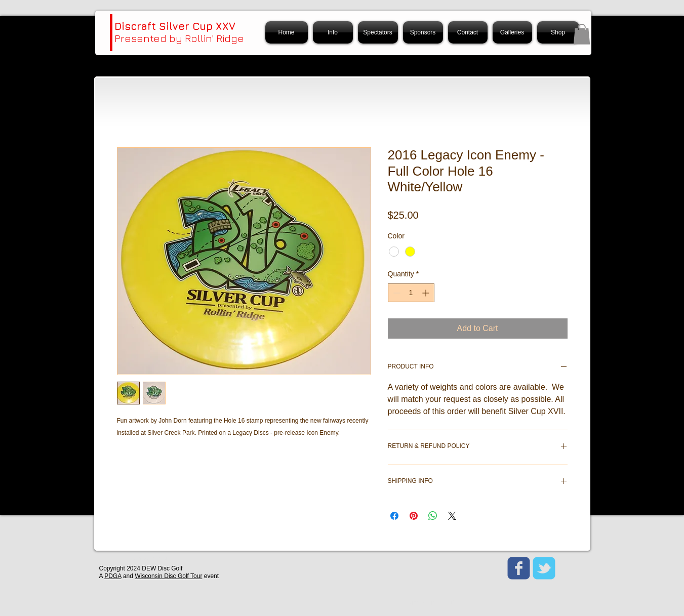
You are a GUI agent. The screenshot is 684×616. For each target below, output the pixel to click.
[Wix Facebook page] (519, 568)
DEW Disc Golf (162, 568)
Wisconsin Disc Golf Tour (168, 576)
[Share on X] (452, 516)
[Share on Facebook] (394, 516)
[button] (582, 34)
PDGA (113, 576)
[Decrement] (396, 293)
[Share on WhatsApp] (433, 516)
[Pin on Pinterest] (414, 516)
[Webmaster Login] (147, 559)
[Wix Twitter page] (544, 568)
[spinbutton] (411, 293)
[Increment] (427, 293)
